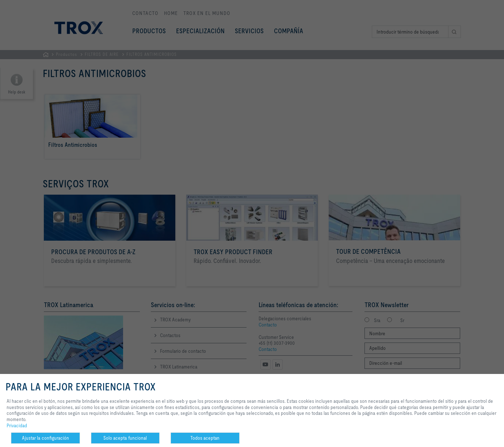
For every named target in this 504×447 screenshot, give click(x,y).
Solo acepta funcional (125, 438)
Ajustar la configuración (45, 438)
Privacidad (17, 425)
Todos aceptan (205, 438)
